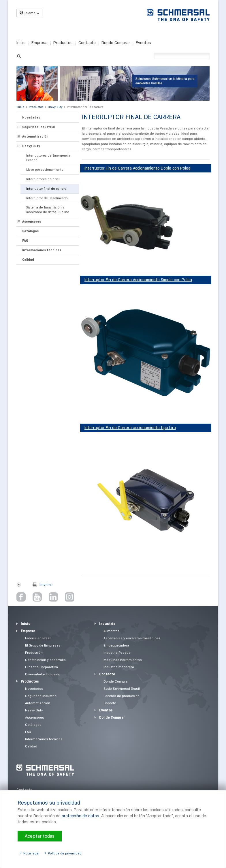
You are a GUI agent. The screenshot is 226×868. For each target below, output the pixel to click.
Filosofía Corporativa (42, 667)
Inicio (21, 43)
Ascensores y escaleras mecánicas (132, 638)
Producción (34, 652)
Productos (63, 43)
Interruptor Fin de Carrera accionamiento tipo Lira (130, 428)
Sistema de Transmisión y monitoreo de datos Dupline (48, 210)
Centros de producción (122, 696)
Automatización (35, 136)
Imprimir (46, 584)
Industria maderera (119, 667)
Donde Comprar (116, 43)
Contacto (87, 43)
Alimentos (112, 631)
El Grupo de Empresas (43, 645)
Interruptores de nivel (43, 179)
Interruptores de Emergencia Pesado (48, 158)
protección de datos (80, 816)
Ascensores (32, 221)
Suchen (19, 56)
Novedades (31, 117)
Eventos (143, 43)
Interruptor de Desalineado (47, 198)
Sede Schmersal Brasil (122, 688)
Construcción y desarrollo (45, 660)
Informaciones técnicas (42, 250)
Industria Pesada (117, 652)
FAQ (25, 241)
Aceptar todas (40, 836)
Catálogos (30, 231)
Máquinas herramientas (123, 660)
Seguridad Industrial (39, 127)
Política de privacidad (65, 853)
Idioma (29, 13)
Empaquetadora (116, 645)
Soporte (110, 703)
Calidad (28, 260)
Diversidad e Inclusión (43, 674)
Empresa (39, 43)
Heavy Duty (55, 107)
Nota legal (31, 853)
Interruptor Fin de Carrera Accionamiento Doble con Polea (138, 168)
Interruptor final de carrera (85, 107)
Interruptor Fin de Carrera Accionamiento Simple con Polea (138, 280)
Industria (107, 624)
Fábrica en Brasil (38, 638)
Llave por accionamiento (45, 170)
